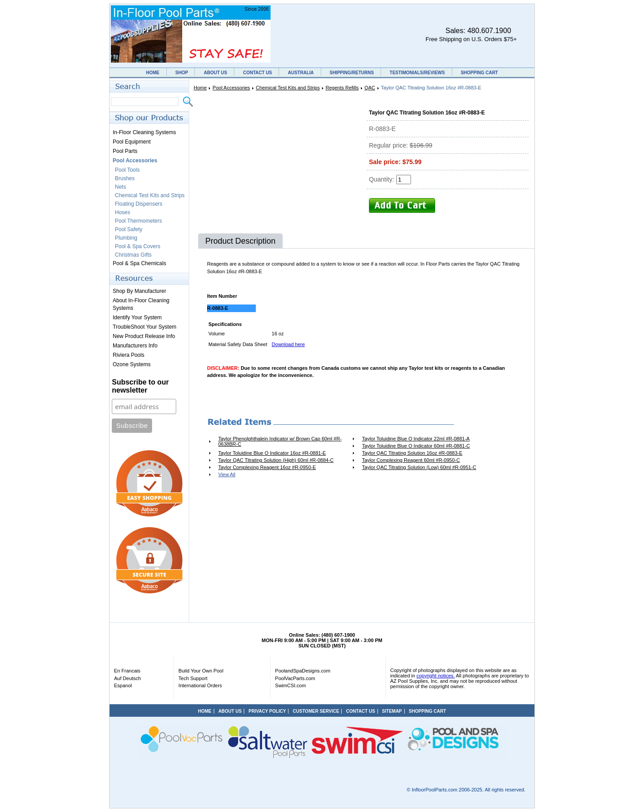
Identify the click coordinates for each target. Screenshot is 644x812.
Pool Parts (125, 151)
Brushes (125, 178)
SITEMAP (392, 711)
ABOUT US (216, 73)
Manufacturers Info (135, 346)
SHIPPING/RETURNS (352, 73)
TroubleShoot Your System (144, 327)
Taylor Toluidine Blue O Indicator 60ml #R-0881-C (416, 446)
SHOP (182, 73)
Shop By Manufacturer (139, 291)
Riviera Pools (129, 355)
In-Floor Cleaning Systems (144, 132)
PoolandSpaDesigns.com (303, 671)
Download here (288, 344)
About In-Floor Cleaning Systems (141, 304)
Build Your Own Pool (201, 671)
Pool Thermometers (138, 221)
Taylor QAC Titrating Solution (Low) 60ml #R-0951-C (419, 467)
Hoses (123, 212)
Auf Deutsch (127, 678)
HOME (153, 73)
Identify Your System (137, 317)
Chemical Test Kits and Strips (288, 88)
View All (227, 474)
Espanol (123, 685)
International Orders (200, 685)
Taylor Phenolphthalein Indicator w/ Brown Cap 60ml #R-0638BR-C (280, 441)
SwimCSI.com (290, 685)
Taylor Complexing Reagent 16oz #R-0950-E (267, 467)
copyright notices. (436, 676)
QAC (370, 88)
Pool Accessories (231, 88)
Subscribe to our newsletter (140, 386)
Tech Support (193, 678)
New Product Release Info (144, 336)
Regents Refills (342, 88)
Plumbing (126, 238)
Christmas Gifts (133, 255)
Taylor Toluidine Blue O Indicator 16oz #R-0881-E (272, 453)
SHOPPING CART (479, 73)
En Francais (127, 671)
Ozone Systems (132, 364)
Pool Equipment (132, 142)
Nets (121, 187)
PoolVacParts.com (295, 678)
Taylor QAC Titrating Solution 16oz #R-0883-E (412, 453)
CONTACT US (257, 73)
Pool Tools (127, 170)
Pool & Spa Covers (138, 246)
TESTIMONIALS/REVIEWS (417, 73)
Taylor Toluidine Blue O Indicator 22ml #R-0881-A (416, 439)
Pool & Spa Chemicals (139, 263)
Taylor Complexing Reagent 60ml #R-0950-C (411, 460)
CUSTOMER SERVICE (316, 711)
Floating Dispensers (139, 204)
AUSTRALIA (301, 73)
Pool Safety (129, 229)
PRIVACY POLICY (267, 711)
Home (200, 88)
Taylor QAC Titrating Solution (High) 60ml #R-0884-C (276, 460)
